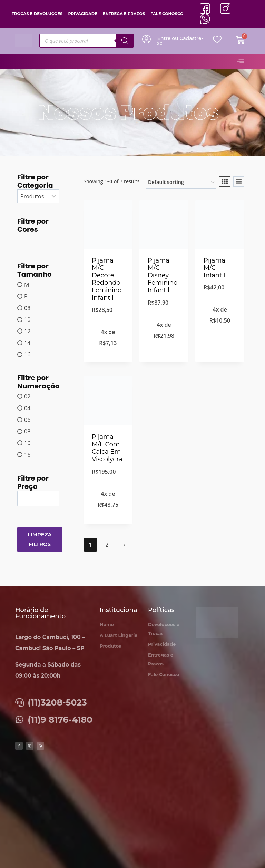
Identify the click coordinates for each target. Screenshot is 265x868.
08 (27, 308)
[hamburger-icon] (240, 62)
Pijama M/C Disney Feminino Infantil (163, 275)
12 (27, 331)
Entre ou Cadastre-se (180, 41)
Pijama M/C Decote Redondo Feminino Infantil (107, 279)
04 (27, 408)
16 (27, 354)
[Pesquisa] (125, 41)
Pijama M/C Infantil (214, 268)
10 (27, 319)
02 (27, 396)
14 (27, 343)
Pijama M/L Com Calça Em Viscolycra (107, 448)
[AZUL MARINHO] (24, 240)
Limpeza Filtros (40, 539)
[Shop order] (181, 183)
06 (27, 420)
